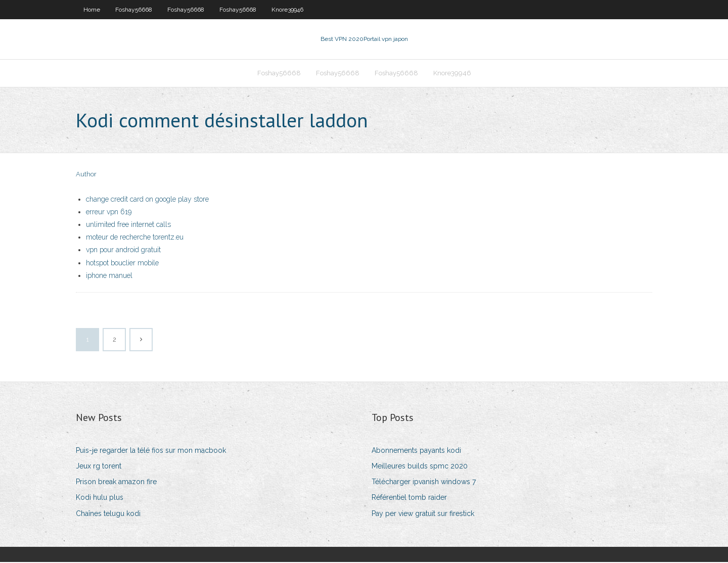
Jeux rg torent (99, 467)
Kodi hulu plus (100, 499)
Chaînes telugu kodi (108, 514)
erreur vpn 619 (109, 213)
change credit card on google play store (147, 200)
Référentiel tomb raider (409, 499)
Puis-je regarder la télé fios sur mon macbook (151, 451)
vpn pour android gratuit (123, 251)
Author (86, 176)
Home (92, 10)
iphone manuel (109, 276)
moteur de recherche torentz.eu (135, 239)
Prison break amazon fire (116, 483)
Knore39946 (287, 10)
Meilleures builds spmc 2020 (420, 467)
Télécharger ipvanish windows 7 (424, 483)
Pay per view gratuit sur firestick (423, 514)
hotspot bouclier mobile (122, 264)
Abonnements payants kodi (416, 451)
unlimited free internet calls (128, 225)
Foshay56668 (134, 10)
